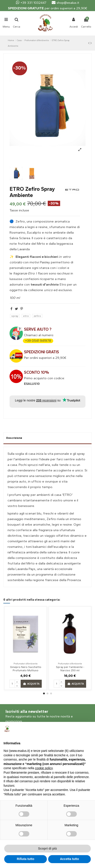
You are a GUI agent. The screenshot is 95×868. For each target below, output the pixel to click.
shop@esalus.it (65, 3)
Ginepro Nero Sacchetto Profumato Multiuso (26, 669)
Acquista (31, 684)
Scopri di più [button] (48, 848)
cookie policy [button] (44, 768)
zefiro (37, 316)
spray (15, 316)
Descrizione (14, 438)
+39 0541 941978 (38, 341)
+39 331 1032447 (31, 3)
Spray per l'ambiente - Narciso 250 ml (70, 669)
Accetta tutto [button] (69, 859)
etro (26, 316)
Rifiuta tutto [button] (26, 859)
